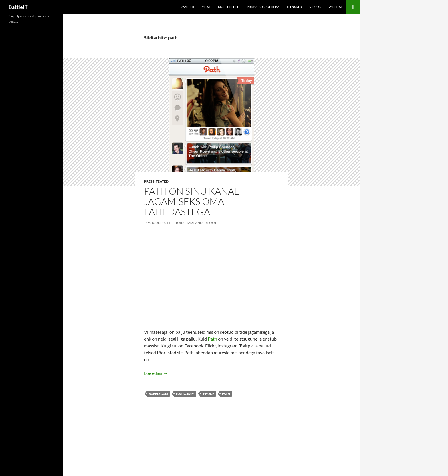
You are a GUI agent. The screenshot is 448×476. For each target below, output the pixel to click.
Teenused (294, 7)
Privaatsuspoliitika (263, 7)
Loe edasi (156, 373)
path (226, 394)
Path (212, 339)
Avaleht (188, 7)
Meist (206, 7)
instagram (185, 394)
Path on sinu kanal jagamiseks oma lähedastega (191, 201)
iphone (208, 394)
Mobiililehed (229, 7)
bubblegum (158, 394)
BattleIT (18, 7)
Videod (315, 7)
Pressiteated (156, 181)
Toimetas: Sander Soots (197, 223)
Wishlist (336, 7)
